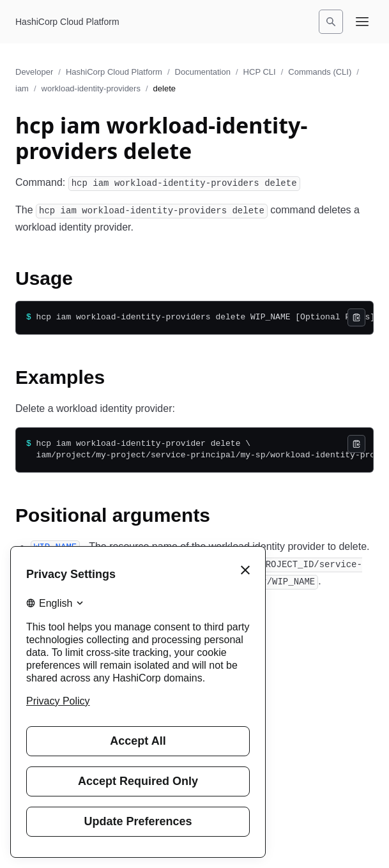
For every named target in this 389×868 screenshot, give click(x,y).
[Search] (331, 22)
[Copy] (356, 317)
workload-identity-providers (91, 88)
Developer (34, 72)
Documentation (203, 72)
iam (22, 88)
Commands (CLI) (320, 72)
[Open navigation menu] (362, 22)
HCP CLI (260, 72)
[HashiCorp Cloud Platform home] (67, 22)
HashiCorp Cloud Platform (114, 72)
